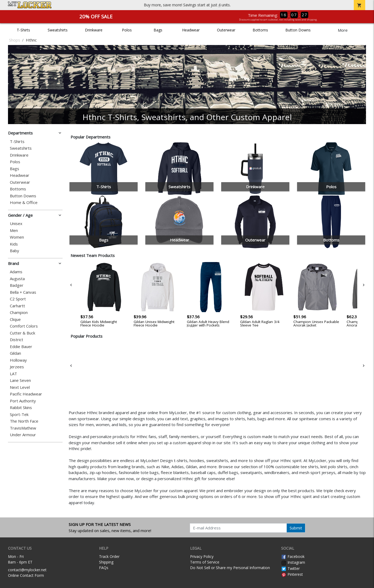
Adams (16, 272)
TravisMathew (23, 428)
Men (14, 230)
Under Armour (23, 435)
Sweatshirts (58, 30)
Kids (14, 244)
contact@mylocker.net (27, 570)
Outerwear (226, 30)
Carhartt (17, 306)
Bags (158, 30)
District (17, 340)
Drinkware (94, 30)
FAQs (104, 568)
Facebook (293, 556)
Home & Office (24, 203)
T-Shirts (23, 30)
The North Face (24, 421)
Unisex (16, 224)
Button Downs (298, 30)
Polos (127, 30)
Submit (296, 528)
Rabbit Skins (21, 408)
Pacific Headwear (26, 394)
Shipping (106, 562)
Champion (19, 313)
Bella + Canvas (23, 292)
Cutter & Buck (22, 333)
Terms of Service (205, 562)
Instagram (293, 562)
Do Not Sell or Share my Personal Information (230, 568)
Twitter (290, 568)
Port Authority (23, 401)
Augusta (17, 279)
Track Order (109, 556)
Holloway (18, 360)
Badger (17, 285)
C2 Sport (18, 299)
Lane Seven (20, 380)
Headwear (191, 30)
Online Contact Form (26, 575)
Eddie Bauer (21, 347)
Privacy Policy (202, 556)
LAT (13, 374)
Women (17, 237)
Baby (15, 251)
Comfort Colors (24, 326)
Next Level (20, 387)
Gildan (15, 353)
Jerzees (17, 367)
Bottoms (260, 30)
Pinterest (292, 574)
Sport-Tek (19, 415)
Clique (15, 319)
